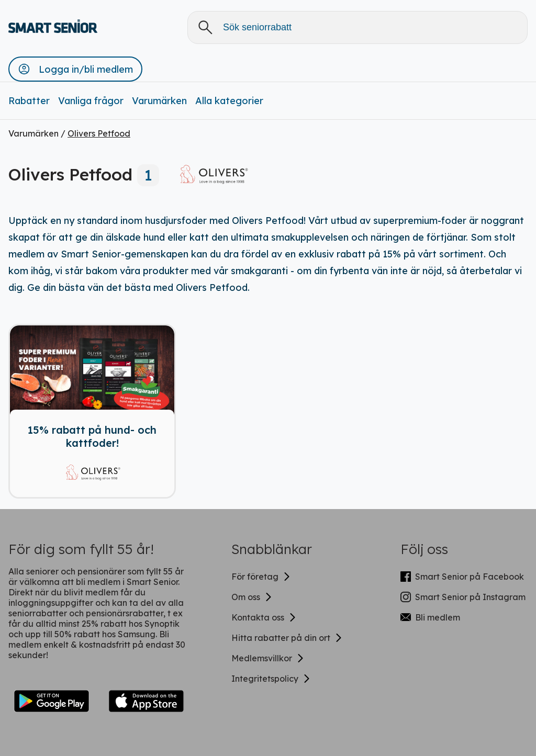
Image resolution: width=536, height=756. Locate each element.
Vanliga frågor (91, 101)
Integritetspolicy (271, 679)
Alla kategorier (229, 101)
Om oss (252, 597)
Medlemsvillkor (268, 658)
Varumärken (159, 101)
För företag (261, 577)
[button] (75, 69)
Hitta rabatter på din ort (287, 638)
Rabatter (29, 101)
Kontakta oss (264, 617)
